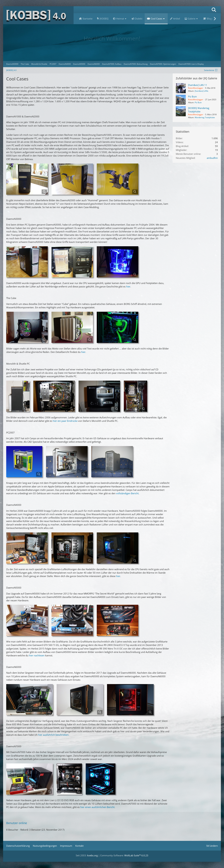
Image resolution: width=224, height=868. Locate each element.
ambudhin (212, 158)
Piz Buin (192, 96)
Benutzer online (17, 823)
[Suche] (214, 10)
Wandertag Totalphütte (205, 117)
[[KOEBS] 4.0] (38, 15)
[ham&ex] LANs (202, 91)
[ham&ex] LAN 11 (198, 85)
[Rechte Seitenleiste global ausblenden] (211, 70)
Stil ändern (212, 846)
